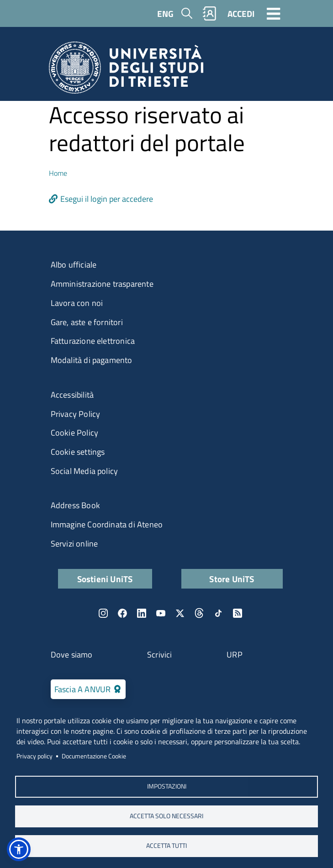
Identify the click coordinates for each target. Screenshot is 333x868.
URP (235, 655)
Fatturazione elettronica (93, 341)
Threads (199, 613)
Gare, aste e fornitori (87, 322)
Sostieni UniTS (105, 579)
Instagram (103, 613)
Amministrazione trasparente (102, 284)
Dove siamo (72, 655)
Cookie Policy (75, 433)
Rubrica (209, 13)
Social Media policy (85, 471)
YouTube (161, 613)
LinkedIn (142, 613)
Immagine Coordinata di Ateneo (107, 524)
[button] (19, 849)
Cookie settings (78, 452)
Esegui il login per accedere (107, 199)
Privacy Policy (76, 414)
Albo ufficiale (74, 265)
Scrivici (160, 655)
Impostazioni (167, 786)
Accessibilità (72, 395)
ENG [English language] (165, 13)
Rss (238, 613)
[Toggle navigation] (274, 13)
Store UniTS (232, 579)
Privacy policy (34, 756)
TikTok (218, 613)
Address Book (75, 505)
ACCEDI (241, 13)
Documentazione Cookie (94, 756)
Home (58, 173)
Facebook (122, 613)
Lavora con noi (77, 303)
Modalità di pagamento (92, 360)
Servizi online (74, 544)
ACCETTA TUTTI (166, 846)
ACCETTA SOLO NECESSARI (166, 816)
